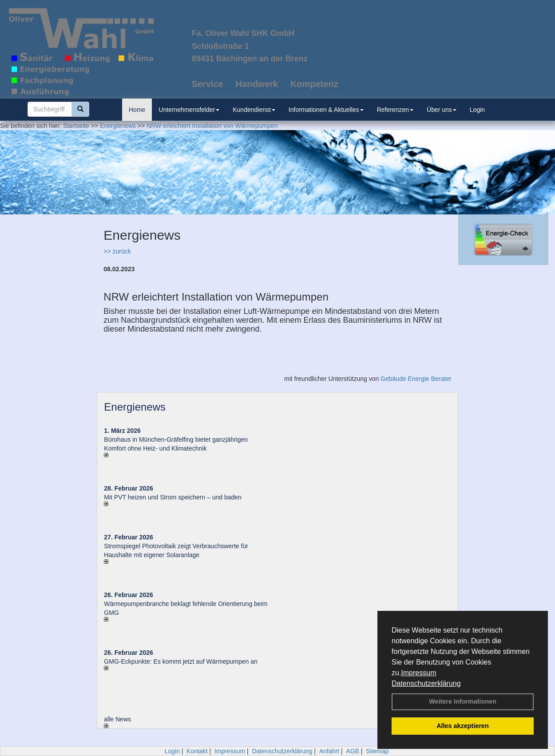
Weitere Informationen (463, 701)
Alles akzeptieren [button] (463, 726)
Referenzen (395, 110)
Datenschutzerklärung (426, 683)
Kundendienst (254, 110)
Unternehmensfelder (189, 110)
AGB (353, 751)
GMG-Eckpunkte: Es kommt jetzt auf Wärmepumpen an (180, 661)
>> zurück (117, 251)
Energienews (135, 407)
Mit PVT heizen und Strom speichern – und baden (172, 497)
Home (137, 110)
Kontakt (197, 751)
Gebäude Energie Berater (416, 379)
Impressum (418, 673)
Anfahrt (329, 751)
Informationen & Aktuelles (326, 110)
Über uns (442, 110)
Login (477, 110)
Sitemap (377, 751)
